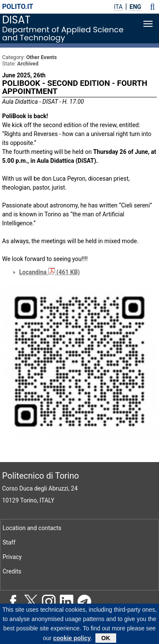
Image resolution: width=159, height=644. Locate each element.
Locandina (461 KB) (49, 272)
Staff (9, 542)
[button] (152, 7)
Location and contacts (32, 528)
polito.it (18, 7)
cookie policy (72, 640)
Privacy (12, 557)
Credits (12, 571)
